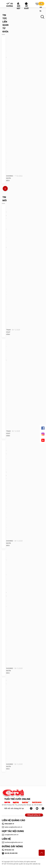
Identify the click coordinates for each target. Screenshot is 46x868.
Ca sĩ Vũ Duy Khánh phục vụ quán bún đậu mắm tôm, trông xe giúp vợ (6, 580)
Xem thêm (5, 189)
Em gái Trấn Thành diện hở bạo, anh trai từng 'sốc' (6, 462)
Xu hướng (10, 5)
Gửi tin (41, 4)
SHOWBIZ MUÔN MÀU (10, 178)
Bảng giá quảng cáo (34, 815)
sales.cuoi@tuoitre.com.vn (12, 827)
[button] (36, 4)
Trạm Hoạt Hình (8, 332)
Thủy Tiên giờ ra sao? (6, 688)
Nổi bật (19, 6)
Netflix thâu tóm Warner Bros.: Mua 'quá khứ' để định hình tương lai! (6, 230)
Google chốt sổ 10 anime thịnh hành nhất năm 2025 (6, 359)
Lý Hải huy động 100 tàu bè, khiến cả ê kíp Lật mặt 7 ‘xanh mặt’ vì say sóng (6, 74)
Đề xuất (26, 6)
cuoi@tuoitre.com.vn (10, 835)
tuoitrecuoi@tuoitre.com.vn (12, 842)
